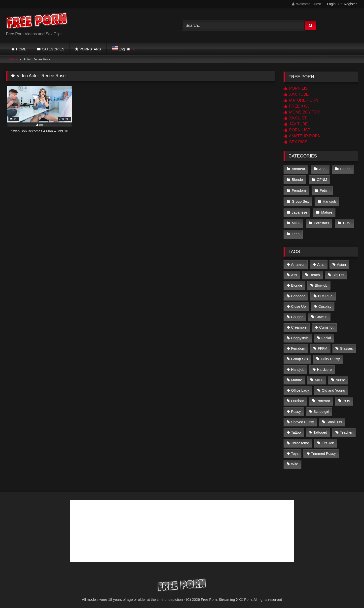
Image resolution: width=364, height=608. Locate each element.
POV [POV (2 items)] (346, 398)
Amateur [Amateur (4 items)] (298, 262)
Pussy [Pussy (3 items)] (296, 409)
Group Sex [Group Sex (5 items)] (300, 356)
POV (346, 221)
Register (350, 4)
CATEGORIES (53, 49)
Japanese (299, 211)
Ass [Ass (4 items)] (294, 272)
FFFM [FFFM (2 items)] (323, 346)
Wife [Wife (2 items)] (295, 461)
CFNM (322, 179)
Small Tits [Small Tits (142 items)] (334, 419)
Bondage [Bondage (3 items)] (298, 293)
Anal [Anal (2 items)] (321, 262)
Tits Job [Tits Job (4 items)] (328, 440)
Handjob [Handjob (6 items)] (298, 367)
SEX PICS (295, 142)
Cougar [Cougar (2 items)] (297, 314)
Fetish (324, 190)
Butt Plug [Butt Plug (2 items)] (325, 293)
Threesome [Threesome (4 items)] (300, 440)
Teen (296, 232)
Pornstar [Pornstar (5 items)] (323, 398)
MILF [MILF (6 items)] (319, 378)
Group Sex (300, 200)
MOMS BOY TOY (302, 112)
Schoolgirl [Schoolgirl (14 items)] (321, 409)
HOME (21, 49)
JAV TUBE (296, 124)
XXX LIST (295, 118)
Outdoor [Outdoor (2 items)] (297, 398)
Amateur (298, 169)
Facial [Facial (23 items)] (326, 336)
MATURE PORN (301, 100)
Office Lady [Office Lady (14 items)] (300, 388)
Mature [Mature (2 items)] (297, 378)
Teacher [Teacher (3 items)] (346, 430)
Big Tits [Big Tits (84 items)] (338, 272)
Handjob (329, 200)
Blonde (297, 179)
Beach (345, 169)
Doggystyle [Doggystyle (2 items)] (300, 336)
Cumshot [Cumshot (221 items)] (326, 325)
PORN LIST (297, 88)
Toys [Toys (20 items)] (295, 451)
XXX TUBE (296, 94)
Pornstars (321, 221)
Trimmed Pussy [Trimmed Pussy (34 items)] (323, 451)
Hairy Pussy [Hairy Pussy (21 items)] (330, 356)
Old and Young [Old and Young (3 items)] (333, 388)
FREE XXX (296, 106)
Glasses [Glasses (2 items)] (346, 346)
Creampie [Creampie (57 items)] (299, 325)
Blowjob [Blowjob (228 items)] (321, 283)
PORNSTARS (90, 49)
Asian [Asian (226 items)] (341, 262)
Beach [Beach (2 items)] (315, 272)
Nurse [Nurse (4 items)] (340, 378)
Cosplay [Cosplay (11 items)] (325, 304)
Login (331, 4)
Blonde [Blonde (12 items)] (297, 283)
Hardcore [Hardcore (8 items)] (324, 367)
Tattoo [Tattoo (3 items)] (296, 430)
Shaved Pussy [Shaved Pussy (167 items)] (302, 419)
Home (13, 59)
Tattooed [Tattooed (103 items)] (320, 430)
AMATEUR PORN (302, 136)
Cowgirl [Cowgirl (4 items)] (321, 314)
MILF (296, 221)
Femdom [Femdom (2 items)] (298, 346)
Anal (322, 169)
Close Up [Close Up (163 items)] (298, 304)
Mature (326, 211)
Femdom (299, 190)
